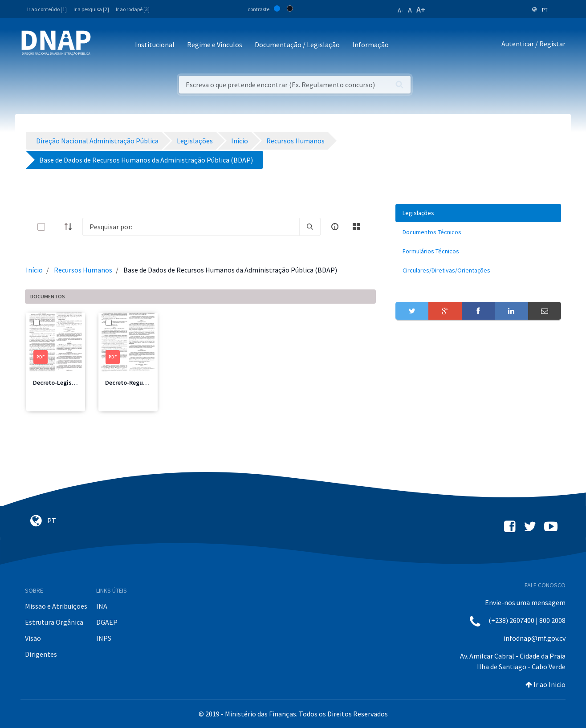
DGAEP (107, 622)
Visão (33, 638)
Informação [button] (370, 45)
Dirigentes (41, 654)
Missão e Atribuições (56, 606)
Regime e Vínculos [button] (215, 45)
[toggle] (56, 227)
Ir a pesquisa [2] (91, 9)
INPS (104, 638)
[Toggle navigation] (104, 45)
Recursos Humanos (83, 270)
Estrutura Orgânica (54, 622)
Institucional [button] (155, 45)
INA (102, 606)
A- (401, 10)
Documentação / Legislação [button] (297, 45)
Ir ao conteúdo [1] (47, 9)
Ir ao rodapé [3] (133, 9)
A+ (421, 10)
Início (34, 270)
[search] (310, 227)
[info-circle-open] (335, 227)
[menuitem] (478, 213)
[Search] (191, 227)
